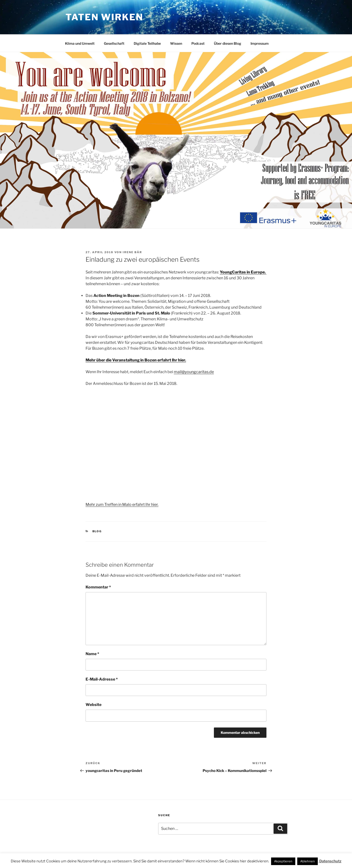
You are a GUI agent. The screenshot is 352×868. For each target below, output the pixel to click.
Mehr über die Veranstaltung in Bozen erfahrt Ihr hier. (136, 360)
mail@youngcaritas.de (194, 372)
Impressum (260, 43)
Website (93, 705)
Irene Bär (132, 252)
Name (92, 654)
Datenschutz (330, 861)
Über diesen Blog (228, 43)
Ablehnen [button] (308, 861)
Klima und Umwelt (80, 43)
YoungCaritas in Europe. (243, 272)
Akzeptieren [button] (283, 861)
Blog (97, 531)
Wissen (176, 43)
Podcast (198, 43)
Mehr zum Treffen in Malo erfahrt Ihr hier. (122, 505)
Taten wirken (104, 17)
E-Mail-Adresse (102, 679)
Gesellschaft (114, 43)
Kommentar (98, 587)
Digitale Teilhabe (147, 43)
